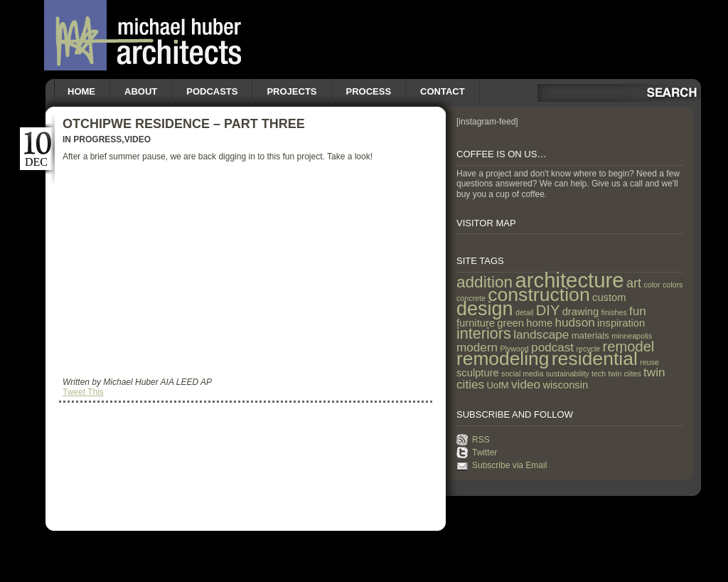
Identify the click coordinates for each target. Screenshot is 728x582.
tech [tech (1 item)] (599, 374)
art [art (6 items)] (634, 283)
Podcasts (212, 91)
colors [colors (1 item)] (673, 285)
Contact (443, 91)
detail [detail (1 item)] (524, 312)
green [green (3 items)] (510, 323)
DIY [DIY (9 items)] (548, 310)
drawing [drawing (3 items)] (581, 312)
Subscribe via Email (509, 465)
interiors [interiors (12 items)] (484, 333)
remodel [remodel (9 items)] (629, 346)
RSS (481, 440)
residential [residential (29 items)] (595, 359)
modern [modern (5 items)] (477, 347)
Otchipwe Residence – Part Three (184, 124)
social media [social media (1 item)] (522, 374)
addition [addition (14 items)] (485, 282)
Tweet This (83, 392)
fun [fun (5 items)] (638, 311)
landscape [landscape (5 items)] (541, 334)
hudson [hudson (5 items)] (575, 322)
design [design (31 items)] (485, 309)
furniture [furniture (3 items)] (476, 323)
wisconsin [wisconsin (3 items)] (565, 385)
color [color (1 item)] (652, 285)
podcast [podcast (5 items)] (552, 347)
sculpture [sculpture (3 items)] (478, 373)
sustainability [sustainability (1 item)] (568, 374)
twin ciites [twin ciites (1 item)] (625, 374)
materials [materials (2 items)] (590, 335)
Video (138, 139)
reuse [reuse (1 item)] (649, 362)
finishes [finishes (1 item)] (614, 312)
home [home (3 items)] (539, 323)
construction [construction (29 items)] (539, 295)
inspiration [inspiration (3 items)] (621, 323)
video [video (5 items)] (526, 384)
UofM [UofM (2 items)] (497, 385)
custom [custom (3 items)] (609, 297)
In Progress (92, 139)
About (141, 91)
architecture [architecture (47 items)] (569, 280)
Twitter (485, 453)
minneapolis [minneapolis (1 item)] (632, 336)
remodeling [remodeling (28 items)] (503, 359)
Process (369, 91)
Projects (291, 91)
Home (81, 91)
